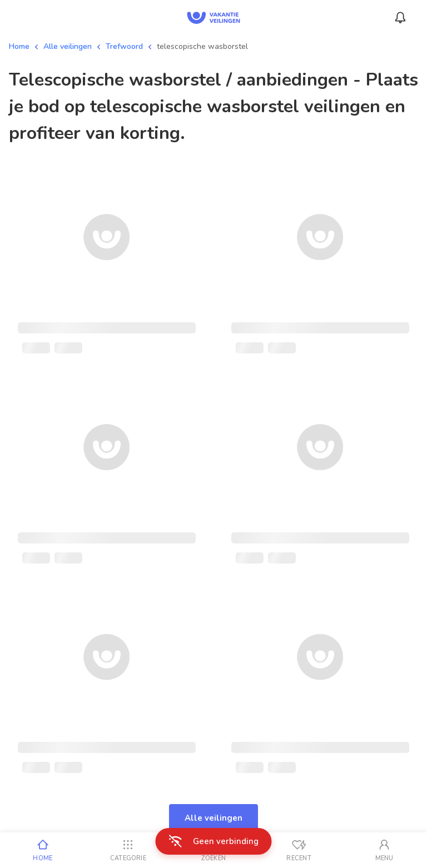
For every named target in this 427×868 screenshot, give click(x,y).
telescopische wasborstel (202, 46)
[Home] (43, 850)
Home (19, 46)
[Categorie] (128, 850)
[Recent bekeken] (299, 850)
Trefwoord (124, 46)
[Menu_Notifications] (400, 18)
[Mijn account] (384, 850)
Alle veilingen (68, 46)
